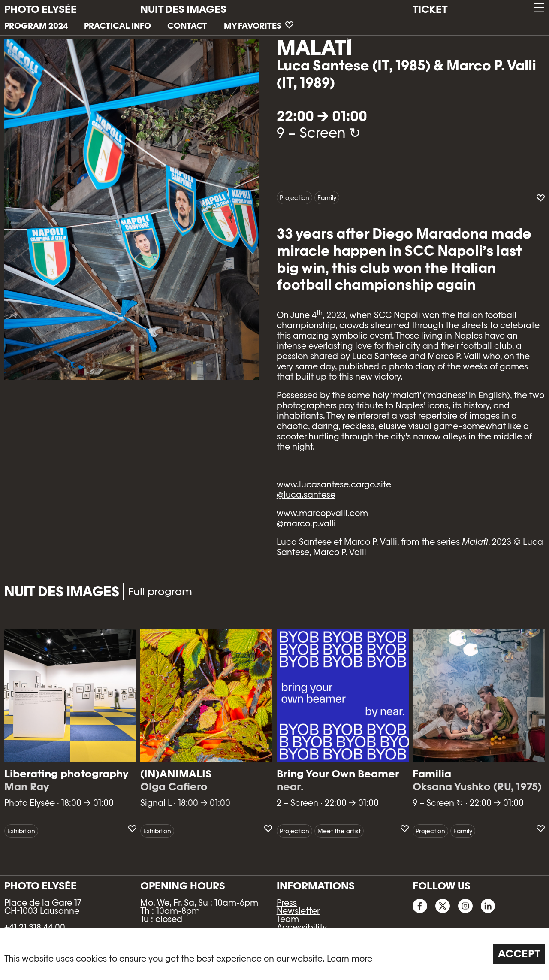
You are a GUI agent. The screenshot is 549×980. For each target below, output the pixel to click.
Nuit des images (183, 9)
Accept (519, 954)
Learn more (350, 959)
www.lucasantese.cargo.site (334, 484)
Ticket (430, 9)
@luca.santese (306, 495)
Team (288, 919)
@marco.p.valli (306, 523)
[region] (274, 954)
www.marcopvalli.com (322, 513)
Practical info (118, 26)
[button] (538, 8)
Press (287, 903)
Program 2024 (36, 26)
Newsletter (298, 911)
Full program (160, 591)
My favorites (259, 26)
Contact (187, 26)
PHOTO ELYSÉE (41, 9)
